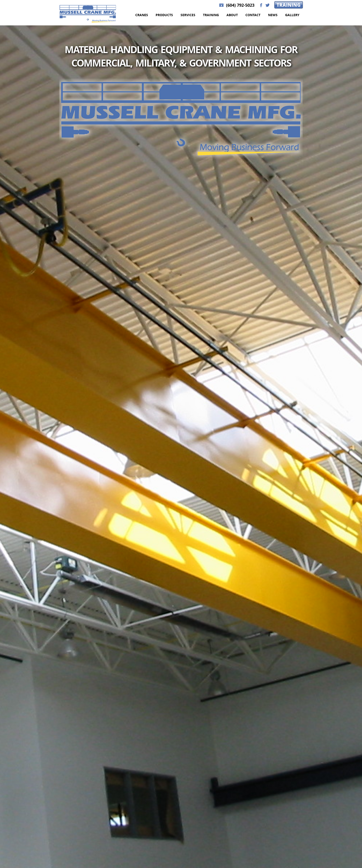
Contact (253, 15)
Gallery (292, 15)
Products (164, 15)
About (232, 15)
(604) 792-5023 (240, 5)
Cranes (142, 15)
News (273, 15)
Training (289, 5)
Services (188, 15)
